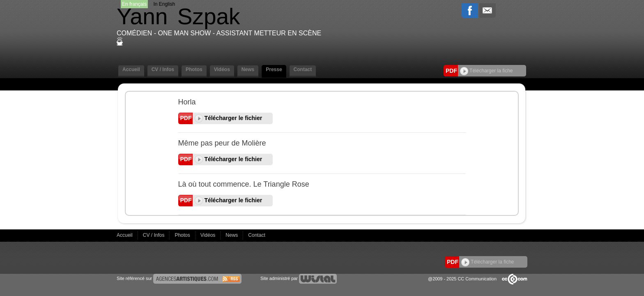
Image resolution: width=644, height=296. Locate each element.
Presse (274, 69)
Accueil (131, 69)
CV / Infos (163, 69)
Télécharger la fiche (486, 71)
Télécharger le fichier (229, 118)
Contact (303, 69)
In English (164, 4)
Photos (194, 69)
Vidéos (222, 69)
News (248, 69)
